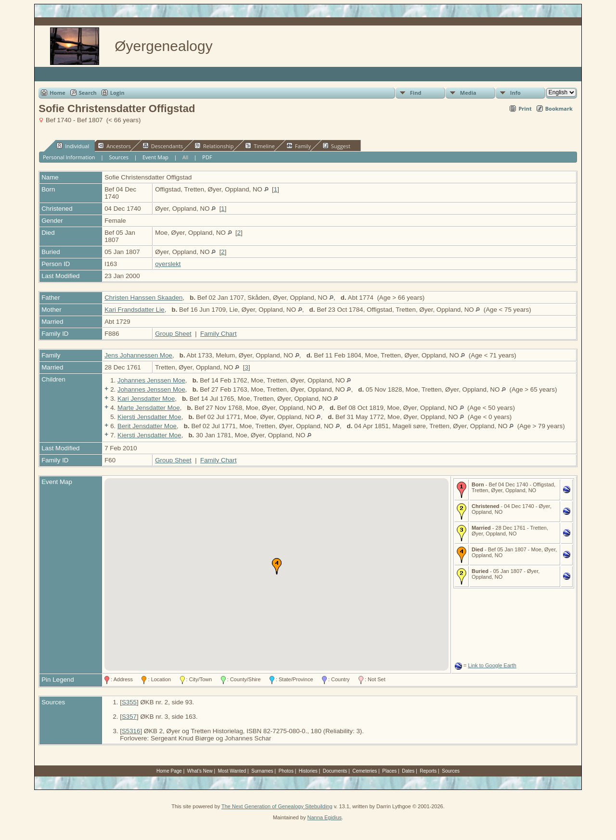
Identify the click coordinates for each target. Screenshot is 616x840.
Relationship (214, 146)
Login (117, 93)
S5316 (131, 731)
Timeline (260, 146)
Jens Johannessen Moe (138, 355)
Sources (119, 157)
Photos (286, 771)
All (186, 157)
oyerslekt (168, 264)
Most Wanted (232, 771)
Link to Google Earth (492, 665)
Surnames (262, 771)
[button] (277, 566)
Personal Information (69, 157)
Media (468, 93)
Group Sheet (173, 334)
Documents (335, 771)
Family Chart (218, 334)
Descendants (163, 146)
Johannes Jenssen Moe (151, 380)
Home (58, 93)
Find (416, 93)
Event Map (155, 157)
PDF (207, 157)
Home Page (169, 771)
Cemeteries (365, 771)
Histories (308, 771)
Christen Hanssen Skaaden (143, 298)
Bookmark (559, 108)
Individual (73, 146)
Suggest (336, 146)
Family (299, 146)
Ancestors (114, 146)
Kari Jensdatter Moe (146, 399)
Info (515, 93)
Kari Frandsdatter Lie (134, 310)
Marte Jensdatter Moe (149, 408)
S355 (129, 702)
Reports (428, 771)
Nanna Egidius (324, 817)
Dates (408, 771)
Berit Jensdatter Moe (147, 426)
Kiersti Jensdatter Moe (149, 417)
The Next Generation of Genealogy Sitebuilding (277, 806)
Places (389, 771)
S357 (129, 717)
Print (525, 108)
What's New (200, 771)
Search (88, 93)
